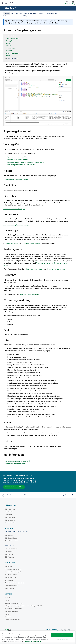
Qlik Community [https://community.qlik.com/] (52, 630)
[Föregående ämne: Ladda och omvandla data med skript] (19, 495)
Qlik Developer (10, 512)
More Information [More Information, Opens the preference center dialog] (62, 639)
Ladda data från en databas (15, 464)
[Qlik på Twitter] (62, 630)
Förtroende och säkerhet (13, 569)
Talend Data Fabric (11, 541)
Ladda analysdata (51, 13)
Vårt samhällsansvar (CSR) (14, 603)
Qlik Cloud (11, 8)
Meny (73, 4)
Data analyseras (17, 13)
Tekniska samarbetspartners (15, 583)
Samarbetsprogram (12, 611)
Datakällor (9, 46)
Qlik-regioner (9, 588)
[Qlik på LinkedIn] (65, 630)
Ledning (8, 600)
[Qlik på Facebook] (69, 630)
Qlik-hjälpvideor (10, 509)
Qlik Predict (9, 554)
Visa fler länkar (13, 59)
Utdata (8, 56)
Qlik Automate (10, 557)
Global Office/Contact (12, 620)
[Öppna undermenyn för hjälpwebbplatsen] (3, 8)
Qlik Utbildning (10, 517)
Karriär (7, 614)
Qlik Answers (9, 552)
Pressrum (8, 617)
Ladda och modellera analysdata (34, 13)
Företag (8, 598)
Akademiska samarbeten (13, 609)
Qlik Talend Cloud (11, 538)
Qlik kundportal (10, 520)
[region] (38, 637)
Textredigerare (10, 48)
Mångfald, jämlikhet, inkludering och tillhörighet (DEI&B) (24, 606)
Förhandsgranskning (12, 53)
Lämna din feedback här (14, 487)
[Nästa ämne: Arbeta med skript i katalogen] (57, 495)
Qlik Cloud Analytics (12, 549)
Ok (62, 635)
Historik (8, 43)
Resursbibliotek (10, 523)
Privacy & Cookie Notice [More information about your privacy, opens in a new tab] (33, 641)
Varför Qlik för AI (10, 577)
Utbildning (8, 515)
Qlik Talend (9, 535)
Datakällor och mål (11, 586)
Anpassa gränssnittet (12, 38)
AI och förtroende (11, 575)
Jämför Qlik (9, 580)
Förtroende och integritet (14, 572)
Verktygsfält (9, 41)
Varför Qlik (9, 566)
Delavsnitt (9, 51)
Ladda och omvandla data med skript (15, 16)
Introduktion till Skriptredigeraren (17, 461)
